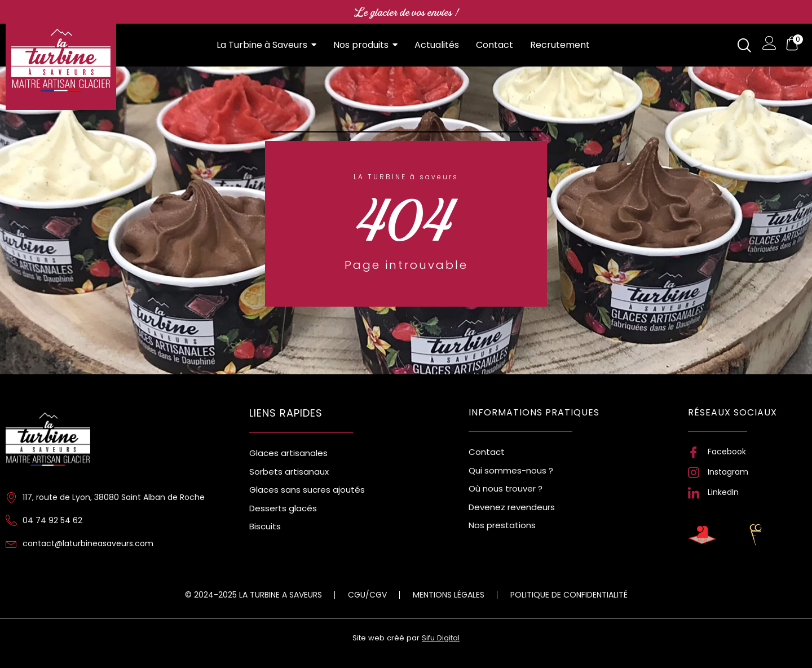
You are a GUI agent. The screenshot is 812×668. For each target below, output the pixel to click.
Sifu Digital (441, 638)
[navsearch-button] (744, 45)
